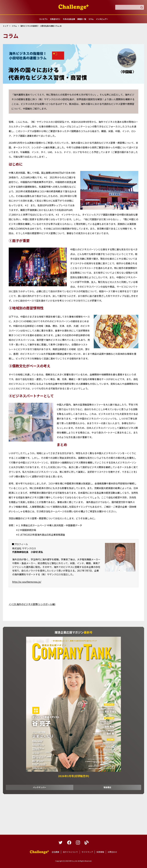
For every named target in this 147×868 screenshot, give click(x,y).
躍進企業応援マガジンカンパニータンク (39, 852)
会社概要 (55, 852)
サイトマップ (87, 852)
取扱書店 (107, 787)
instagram (78, 843)
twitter (61, 843)
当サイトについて (70, 852)
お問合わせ (112, 852)
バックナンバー (40, 787)
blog (87, 843)
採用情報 (100, 852)
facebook (69, 843)
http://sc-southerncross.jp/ (27, 582)
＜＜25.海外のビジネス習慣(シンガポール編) (32, 604)
